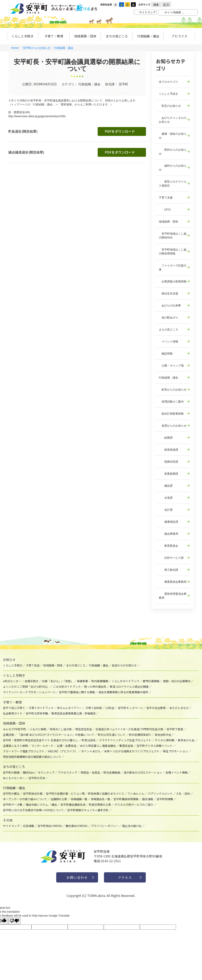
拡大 (166, 4)
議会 (54, 805)
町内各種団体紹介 (140, 735)
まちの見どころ (117, 36)
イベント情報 (168, 342)
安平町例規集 (165, 799)
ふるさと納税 (38, 729)
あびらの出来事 (170, 305)
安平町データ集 (13, 805)
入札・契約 (183, 793)
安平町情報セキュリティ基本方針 (88, 810)
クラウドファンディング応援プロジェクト (125, 740)
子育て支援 (166, 198)
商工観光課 (168, 570)
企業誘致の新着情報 (173, 281)
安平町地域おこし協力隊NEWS (173, 236)
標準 (156, 5)
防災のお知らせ (170, 106)
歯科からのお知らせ (173, 168)
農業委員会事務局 (173, 582)
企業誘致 (8, 735)
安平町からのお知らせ (37, 48)
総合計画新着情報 (171, 414)
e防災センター (12, 681)
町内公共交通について (112, 735)
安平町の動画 (11, 772)
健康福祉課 (168, 522)
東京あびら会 (186, 740)
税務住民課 (168, 462)
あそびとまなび (179, 708)
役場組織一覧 (79, 799)
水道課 (166, 498)
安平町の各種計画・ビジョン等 (65, 793)
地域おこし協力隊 (61, 729)
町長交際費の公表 (100, 805)
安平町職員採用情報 (126, 799)
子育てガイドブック (41, 708)
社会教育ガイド (13, 713)
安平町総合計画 (33, 793)
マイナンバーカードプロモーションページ (29, 692)
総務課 (166, 438)
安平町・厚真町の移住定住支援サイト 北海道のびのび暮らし (41, 740)
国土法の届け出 (132, 826)
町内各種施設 (112, 772)
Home (15, 48)
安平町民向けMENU (50, 826)
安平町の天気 (37, 778)
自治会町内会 (163, 735)
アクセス (125, 877)
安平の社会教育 (156, 708)
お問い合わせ (77, 877)
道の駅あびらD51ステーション (143, 772)
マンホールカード (42, 746)
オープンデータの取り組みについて (25, 799)
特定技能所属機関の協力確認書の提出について (32, 757)
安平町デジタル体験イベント (155, 746)
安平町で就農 (175, 729)
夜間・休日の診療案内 (177, 681)
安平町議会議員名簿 (73, 805)
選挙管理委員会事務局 (173, 596)
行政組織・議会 (148, 36)
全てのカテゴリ (168, 82)
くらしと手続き (22, 36)
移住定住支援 (168, 293)
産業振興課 (168, 474)
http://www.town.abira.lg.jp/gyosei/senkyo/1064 (37, 116)
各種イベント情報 (177, 772)
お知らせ (9, 660)
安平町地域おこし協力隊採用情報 (173, 251)
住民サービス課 (171, 558)
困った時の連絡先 (95, 687)
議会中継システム (37, 805)
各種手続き (32, 681)
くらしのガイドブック (125, 681)
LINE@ (110, 708)
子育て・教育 (54, 36)
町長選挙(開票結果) (23, 131)
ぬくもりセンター (14, 778)
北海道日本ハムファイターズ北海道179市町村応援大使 (129, 729)
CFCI (165, 210)
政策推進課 (168, 450)
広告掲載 (29, 826)
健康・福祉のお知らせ (173, 136)
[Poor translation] (14, 921)
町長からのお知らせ (173, 390)
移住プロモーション (175, 751)
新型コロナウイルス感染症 (173, 184)
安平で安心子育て (14, 708)
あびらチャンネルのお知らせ (173, 120)
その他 (8, 820)
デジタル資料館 (165, 740)
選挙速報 (148, 799)
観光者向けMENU (77, 826)
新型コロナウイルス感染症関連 (129, 687)
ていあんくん (136, 793)
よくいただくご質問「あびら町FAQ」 (26, 687)
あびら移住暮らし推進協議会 (98, 746)
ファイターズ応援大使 (173, 267)
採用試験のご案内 (171, 402)
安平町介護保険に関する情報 (77, 692)
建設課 (166, 486)
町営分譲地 (89, 740)
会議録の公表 (59, 799)
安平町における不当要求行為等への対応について (33, 810)
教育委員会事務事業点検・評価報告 (74, 713)
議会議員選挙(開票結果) (26, 152)
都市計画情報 (151, 681)
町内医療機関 (100, 681)
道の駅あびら (168, 317)
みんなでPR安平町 (14, 729)
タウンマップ (46, 772)
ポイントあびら (91, 751)
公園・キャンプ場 (171, 366)
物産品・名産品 (90, 772)
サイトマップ (147, 12)
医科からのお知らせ (173, 152)
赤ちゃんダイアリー (69, 708)
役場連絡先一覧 (100, 799)
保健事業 (82, 681)
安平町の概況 (11, 793)
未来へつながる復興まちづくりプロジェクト (132, 751)
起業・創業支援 (67, 746)
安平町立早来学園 (37, 713)
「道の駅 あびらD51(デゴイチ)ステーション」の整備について (56, 735)
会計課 (166, 510)
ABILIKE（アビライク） (63, 751)
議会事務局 (168, 534)
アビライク (180, 36)
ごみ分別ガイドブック (67, 687)
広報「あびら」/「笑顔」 (58, 681)
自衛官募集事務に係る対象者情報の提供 (123, 692)
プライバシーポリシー (105, 826)
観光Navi (29, 772)
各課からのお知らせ (173, 426)
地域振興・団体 (85, 36)
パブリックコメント (160, 793)
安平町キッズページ (130, 708)
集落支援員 (126, 746)
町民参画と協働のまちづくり (106, 793)
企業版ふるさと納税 (15, 746)
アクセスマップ (68, 772)
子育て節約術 (94, 708)
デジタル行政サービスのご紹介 (134, 805)
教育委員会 (168, 546)
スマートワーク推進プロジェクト (24, 751)
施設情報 (166, 354)
